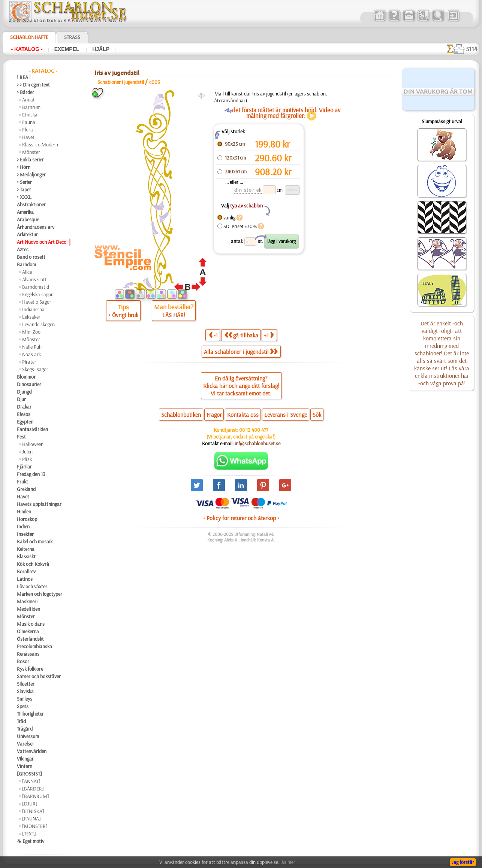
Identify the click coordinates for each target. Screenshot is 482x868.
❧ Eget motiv (31, 841)
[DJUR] (30, 804)
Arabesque (28, 219)
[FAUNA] (31, 819)
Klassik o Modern (40, 145)
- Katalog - (27, 49)
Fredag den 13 (31, 474)
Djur (21, 399)
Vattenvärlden (32, 751)
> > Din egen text (33, 85)
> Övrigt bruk (123, 315)
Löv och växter (32, 586)
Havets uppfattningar (39, 504)
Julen (27, 452)
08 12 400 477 (254, 430)
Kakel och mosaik (35, 541)
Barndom (26, 264)
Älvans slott (34, 279)
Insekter (25, 534)
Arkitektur (27, 234)
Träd (21, 721)
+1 (269, 335)
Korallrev (26, 571)
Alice (27, 272)
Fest (21, 437)
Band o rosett (31, 257)
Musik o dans (31, 624)
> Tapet (24, 189)
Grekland (26, 489)
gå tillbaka (241, 335)
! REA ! (24, 77)
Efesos (24, 414)
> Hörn (24, 167)
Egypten (25, 422)
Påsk (27, 459)
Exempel (68, 49)
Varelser (25, 744)
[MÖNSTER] (35, 826)
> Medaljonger (31, 174)
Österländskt (30, 639)
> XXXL (24, 197)
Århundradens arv (36, 227)
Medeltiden (28, 609)
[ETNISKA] (33, 811)
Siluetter (26, 684)
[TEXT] (29, 834)
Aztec (23, 249)
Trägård (25, 729)
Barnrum (31, 107)
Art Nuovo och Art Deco (42, 242)
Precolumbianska (34, 646)
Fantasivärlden (32, 429)
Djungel (25, 392)
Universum (28, 736)
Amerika (25, 212)
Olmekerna (28, 631)
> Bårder (25, 92)
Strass (72, 37)
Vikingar (25, 759)
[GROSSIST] (29, 774)
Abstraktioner (31, 204)
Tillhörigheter (30, 714)
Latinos (25, 579)
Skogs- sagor (35, 369)
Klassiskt (26, 556)
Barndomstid (36, 287)
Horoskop (27, 519)
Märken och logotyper (40, 594)
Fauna (29, 122)
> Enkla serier (30, 160)
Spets (23, 706)
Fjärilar (24, 467)
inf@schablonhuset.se (257, 443)
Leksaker (31, 317)
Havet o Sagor (37, 302)
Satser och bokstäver (39, 676)
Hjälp (101, 49)
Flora (28, 130)
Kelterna (26, 549)
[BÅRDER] (33, 789)
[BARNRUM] (36, 796)
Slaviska (25, 691)
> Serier (24, 182)
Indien (23, 526)
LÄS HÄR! (174, 315)
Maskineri (27, 601)
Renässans (28, 654)
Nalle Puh (32, 347)
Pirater (29, 362)
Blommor (26, 377)
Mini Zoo (31, 332)
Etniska (30, 115)
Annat (28, 100)
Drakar (24, 407)
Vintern (25, 766)
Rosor (23, 661)
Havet (28, 137)
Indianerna (33, 309)
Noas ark (31, 354)
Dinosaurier (29, 384)
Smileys (25, 699)
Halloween (33, 444)
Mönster (31, 152)
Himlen (24, 512)
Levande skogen (38, 324)
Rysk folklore (30, 669)
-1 (213, 335)
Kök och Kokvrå (33, 564)
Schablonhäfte (29, 37)
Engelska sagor (37, 294)
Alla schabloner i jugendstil (241, 352)
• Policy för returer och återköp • (241, 518)
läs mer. (288, 862)
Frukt (22, 482)
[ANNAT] (31, 781)
